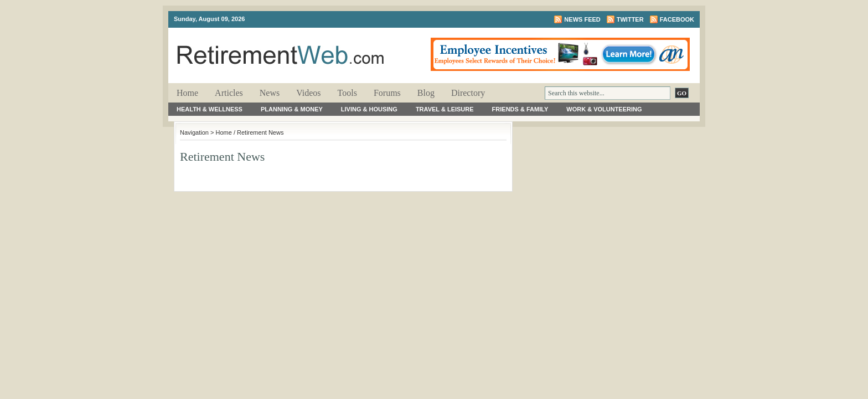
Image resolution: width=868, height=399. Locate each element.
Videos (308, 93)
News (270, 93)
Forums (387, 93)
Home (187, 93)
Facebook (677, 19)
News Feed (582, 19)
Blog (426, 93)
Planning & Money (292, 109)
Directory (468, 93)
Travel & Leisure (445, 109)
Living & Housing (369, 109)
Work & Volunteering (604, 109)
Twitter (630, 19)
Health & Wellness (210, 109)
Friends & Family (520, 109)
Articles (229, 93)
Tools (347, 93)
